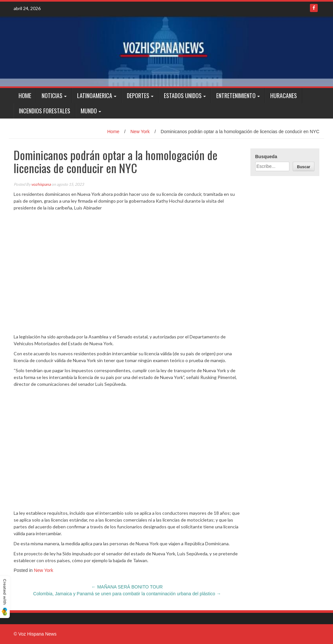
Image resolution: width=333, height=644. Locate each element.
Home (25, 95)
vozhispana (41, 184)
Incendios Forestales (45, 111)
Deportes (138, 95)
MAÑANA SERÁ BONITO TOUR (127, 587)
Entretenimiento (236, 95)
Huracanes (284, 95)
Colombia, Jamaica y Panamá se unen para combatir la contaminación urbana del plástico (127, 594)
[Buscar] (304, 166)
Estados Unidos (183, 95)
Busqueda (266, 157)
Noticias (52, 95)
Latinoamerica (95, 95)
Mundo (89, 111)
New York (140, 132)
